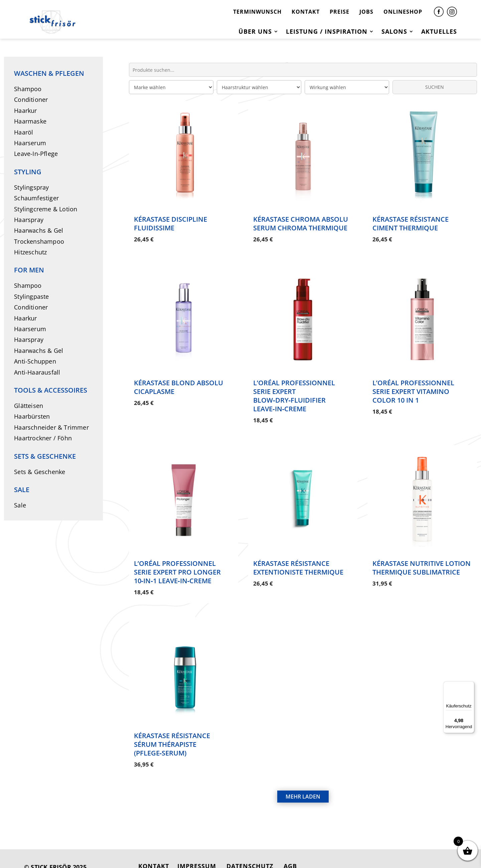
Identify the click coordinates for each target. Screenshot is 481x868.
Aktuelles (439, 32)
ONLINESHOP (403, 12)
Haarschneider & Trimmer (51, 427)
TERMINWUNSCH (257, 12)
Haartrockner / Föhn (43, 438)
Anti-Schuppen (35, 361)
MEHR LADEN (303, 781)
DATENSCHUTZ (250, 851)
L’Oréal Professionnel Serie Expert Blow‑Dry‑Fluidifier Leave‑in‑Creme (294, 392)
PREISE (340, 12)
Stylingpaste (31, 296)
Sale (20, 505)
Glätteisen (29, 406)
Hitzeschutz (30, 252)
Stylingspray (31, 187)
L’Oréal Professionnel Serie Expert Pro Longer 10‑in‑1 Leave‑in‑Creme (177, 564)
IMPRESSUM (197, 851)
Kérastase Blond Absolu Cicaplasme (179, 383)
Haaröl (24, 132)
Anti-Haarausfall (37, 372)
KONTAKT (306, 12)
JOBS (366, 12)
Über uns (255, 32)
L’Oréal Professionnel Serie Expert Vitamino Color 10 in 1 (413, 387)
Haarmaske (30, 121)
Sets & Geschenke (40, 472)
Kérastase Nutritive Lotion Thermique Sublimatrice (422, 560)
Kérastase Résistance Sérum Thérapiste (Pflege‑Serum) (172, 733)
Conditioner (31, 99)
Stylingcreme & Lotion (46, 209)
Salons (394, 32)
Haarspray (29, 220)
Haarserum (30, 143)
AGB (290, 851)
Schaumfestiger (36, 198)
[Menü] (470, 685)
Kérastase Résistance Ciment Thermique (411, 224)
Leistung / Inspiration (327, 32)
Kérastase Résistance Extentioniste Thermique (298, 560)
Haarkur (25, 111)
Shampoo (28, 89)
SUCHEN (435, 87)
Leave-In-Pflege (36, 154)
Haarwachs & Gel (39, 230)
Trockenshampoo (39, 241)
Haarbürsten (32, 416)
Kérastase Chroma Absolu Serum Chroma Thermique (301, 224)
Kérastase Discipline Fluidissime (171, 224)
